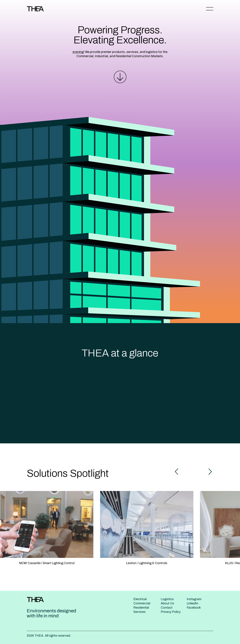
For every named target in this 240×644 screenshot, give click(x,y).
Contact (167, 608)
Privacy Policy (171, 612)
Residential (141, 608)
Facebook (194, 608)
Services (139, 612)
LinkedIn (192, 603)
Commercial (142, 603)
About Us (167, 603)
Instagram (194, 599)
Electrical (140, 599)
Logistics (167, 599)
